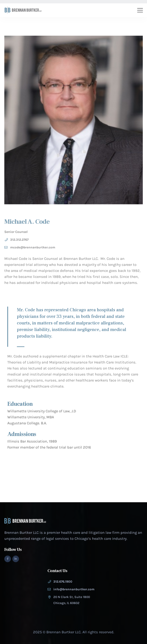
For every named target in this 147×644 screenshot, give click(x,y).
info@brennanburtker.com (74, 589)
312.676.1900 (63, 581)
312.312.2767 (19, 242)
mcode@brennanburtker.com (33, 250)
